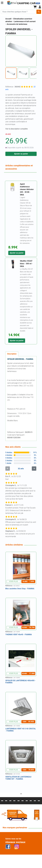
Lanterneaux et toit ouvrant (25, 21)
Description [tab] (12, 354)
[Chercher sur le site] (19, 12)
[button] (2, 3)
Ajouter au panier (21, 154)
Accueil (8, 19)
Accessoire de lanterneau (17, 24)
